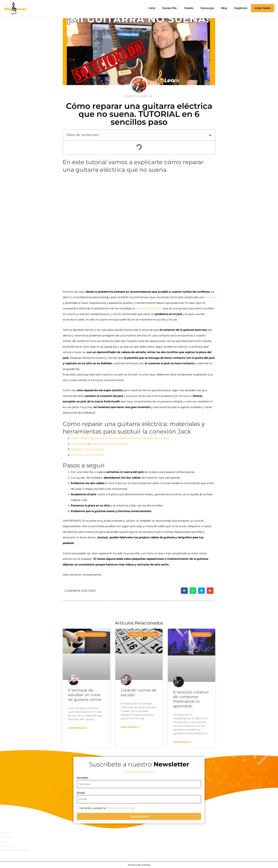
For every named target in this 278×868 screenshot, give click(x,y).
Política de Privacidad (121, 808)
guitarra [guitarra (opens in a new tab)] (210, 297)
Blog (224, 8)
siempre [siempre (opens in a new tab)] (152, 438)
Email (81, 793)
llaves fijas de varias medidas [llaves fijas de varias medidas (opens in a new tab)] (110, 444)
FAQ (3, 842)
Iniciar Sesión (263, 8)
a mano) (163, 438)
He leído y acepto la (107, 808)
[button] (210, 135)
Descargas (207, 8)
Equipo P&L (170, 8)
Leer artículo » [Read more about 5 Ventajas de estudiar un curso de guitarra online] (78, 728)
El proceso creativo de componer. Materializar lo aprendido (191, 699)
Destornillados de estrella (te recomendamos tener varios (109, 438)
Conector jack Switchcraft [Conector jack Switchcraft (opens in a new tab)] (87, 455)
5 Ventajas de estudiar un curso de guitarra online (85, 695)
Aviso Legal (7, 846)
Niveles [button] (189, 8)
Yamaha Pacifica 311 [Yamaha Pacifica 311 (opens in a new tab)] (149, 308)
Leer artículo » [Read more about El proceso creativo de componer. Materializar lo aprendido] (183, 742)
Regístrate (241, 8)
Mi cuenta (7, 833)
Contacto (6, 837)
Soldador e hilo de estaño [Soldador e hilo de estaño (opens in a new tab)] (87, 449)
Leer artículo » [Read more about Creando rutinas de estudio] (130, 727)
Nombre (83, 778)
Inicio (152, 8)
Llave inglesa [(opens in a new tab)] (79, 444)
